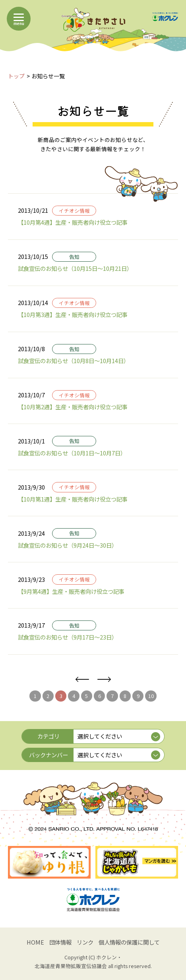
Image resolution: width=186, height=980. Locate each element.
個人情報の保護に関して (129, 942)
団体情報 (60, 942)
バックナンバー (48, 755)
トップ (16, 76)
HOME (35, 942)
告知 (74, 257)
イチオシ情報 (74, 211)
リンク (85, 942)
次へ (104, 680)
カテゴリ (48, 736)
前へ (82, 680)
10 (151, 696)
